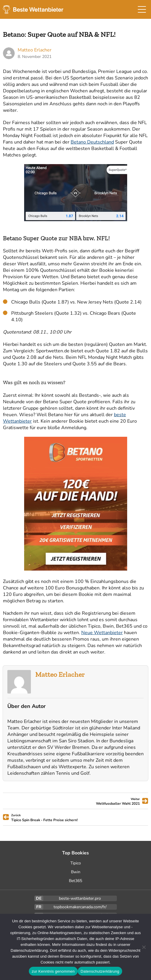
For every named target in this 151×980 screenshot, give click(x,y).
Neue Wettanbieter (102, 633)
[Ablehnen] (144, 947)
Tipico (76, 863)
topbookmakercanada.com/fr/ (80, 907)
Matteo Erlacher (60, 674)
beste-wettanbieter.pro (80, 898)
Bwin (76, 872)
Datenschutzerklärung (100, 971)
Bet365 (75, 881)
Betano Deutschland (92, 142)
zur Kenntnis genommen (53, 971)
